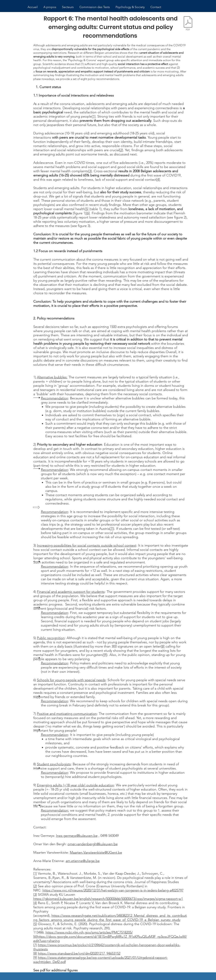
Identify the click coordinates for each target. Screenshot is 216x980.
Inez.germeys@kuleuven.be (77, 836)
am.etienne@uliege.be (83, 861)
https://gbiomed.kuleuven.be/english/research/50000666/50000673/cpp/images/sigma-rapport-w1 (108, 899)
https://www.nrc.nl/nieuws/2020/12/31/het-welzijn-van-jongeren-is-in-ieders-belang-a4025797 (113, 890)
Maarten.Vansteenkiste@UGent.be (96, 852)
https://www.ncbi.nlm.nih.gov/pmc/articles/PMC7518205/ (89, 932)
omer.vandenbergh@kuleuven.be (93, 844)
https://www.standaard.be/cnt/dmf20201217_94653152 (79, 953)
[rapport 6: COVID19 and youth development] (188, 24)
